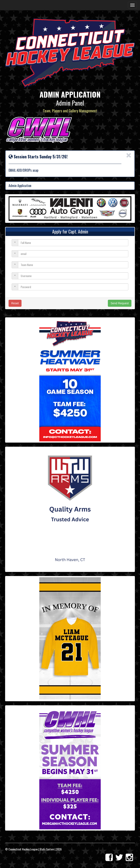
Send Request (120, 303)
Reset (15, 303)
